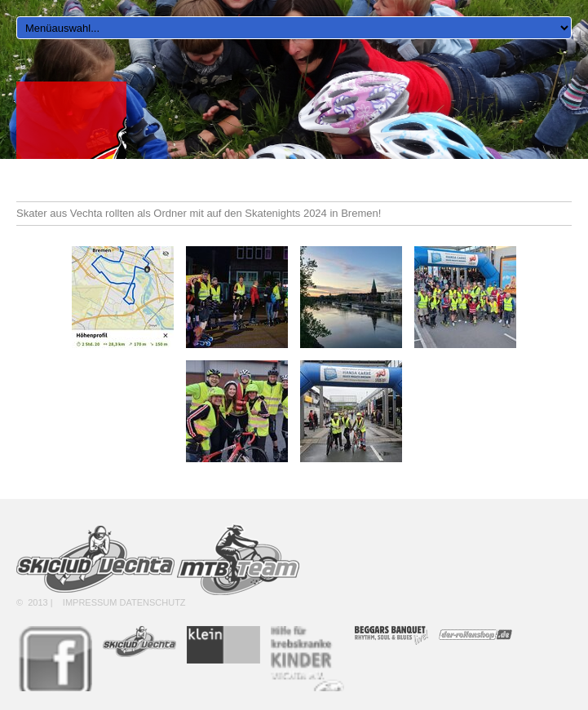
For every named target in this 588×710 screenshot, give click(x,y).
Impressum (90, 602)
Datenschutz (153, 602)
